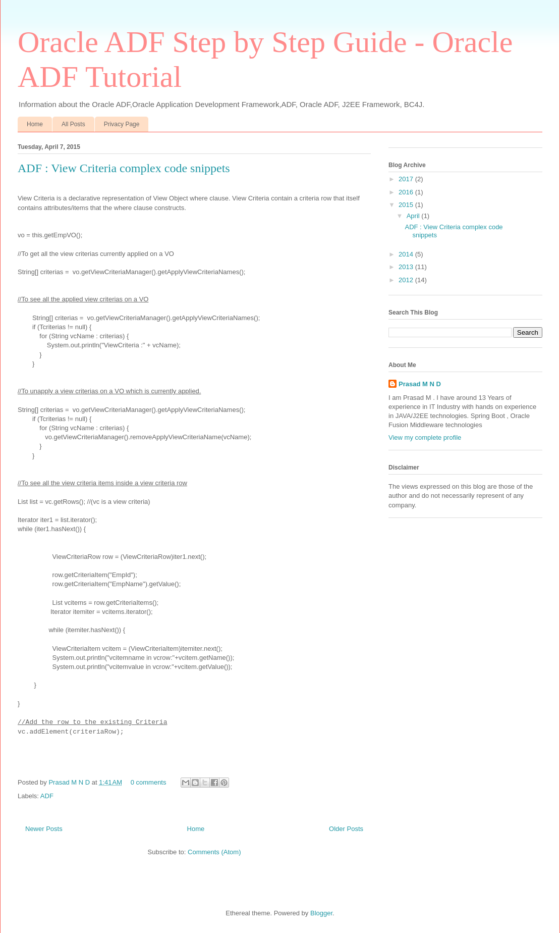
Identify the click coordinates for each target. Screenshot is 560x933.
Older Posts (346, 829)
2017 (407, 179)
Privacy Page (122, 124)
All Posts (73, 124)
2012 (407, 280)
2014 (407, 254)
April (414, 216)
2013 (407, 267)
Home (35, 124)
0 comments (149, 782)
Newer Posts (44, 829)
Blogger (321, 913)
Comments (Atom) (214, 852)
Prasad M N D (70, 782)
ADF (47, 796)
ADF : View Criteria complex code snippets (124, 168)
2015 (407, 205)
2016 (407, 192)
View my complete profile (425, 437)
